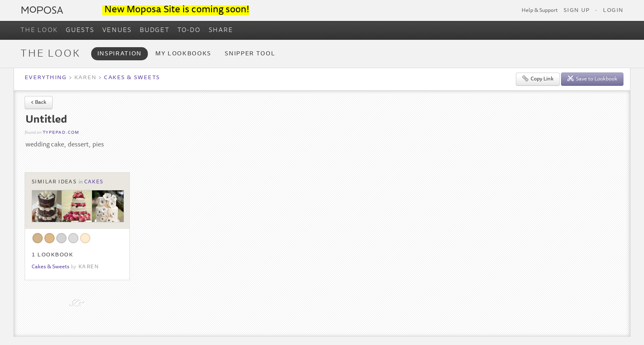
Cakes (94, 182)
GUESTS (80, 30)
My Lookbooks (183, 54)
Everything (46, 78)
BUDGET (155, 30)
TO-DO (189, 30)
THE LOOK (39, 30)
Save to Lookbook (592, 79)
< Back (39, 103)
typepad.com (61, 133)
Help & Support (540, 11)
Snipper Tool (250, 54)
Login (613, 11)
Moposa (42, 10)
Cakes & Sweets (132, 78)
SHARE (221, 30)
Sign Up (577, 11)
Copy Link (538, 79)
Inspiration (120, 54)
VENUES (117, 30)
